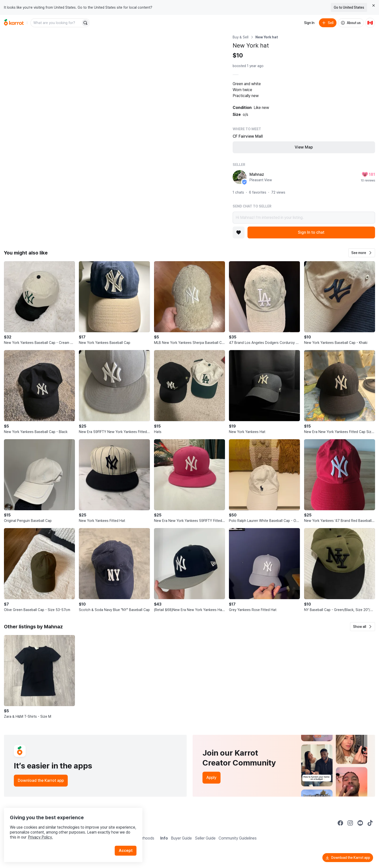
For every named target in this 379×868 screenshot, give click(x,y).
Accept (128, 843)
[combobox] (56, 23)
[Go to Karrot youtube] (360, 823)
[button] (362, 253)
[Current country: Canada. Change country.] (370, 23)
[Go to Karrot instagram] (350, 823)
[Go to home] (14, 23)
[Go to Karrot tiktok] (370, 823)
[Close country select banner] (374, 5)
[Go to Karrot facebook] (340, 823)
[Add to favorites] (239, 232)
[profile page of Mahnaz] (240, 177)
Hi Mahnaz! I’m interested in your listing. (304, 218)
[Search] (85, 23)
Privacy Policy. (66, 830)
